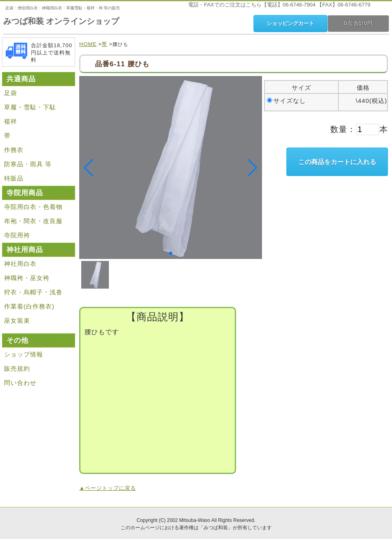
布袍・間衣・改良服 (33, 221)
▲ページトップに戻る (108, 488)
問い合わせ (20, 383)
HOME (88, 44)
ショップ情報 (24, 354)
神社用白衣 (20, 264)
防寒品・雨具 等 (28, 164)
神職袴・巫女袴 (27, 278)
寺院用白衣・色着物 (33, 207)
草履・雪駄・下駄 (30, 107)
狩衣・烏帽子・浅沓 (33, 292)
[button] (171, 253)
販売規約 (17, 368)
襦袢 (11, 121)
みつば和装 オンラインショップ (61, 21)
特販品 (14, 178)
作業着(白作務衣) (29, 306)
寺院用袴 (17, 235)
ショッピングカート (290, 23)
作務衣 (14, 150)
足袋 (11, 93)
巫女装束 (17, 321)
